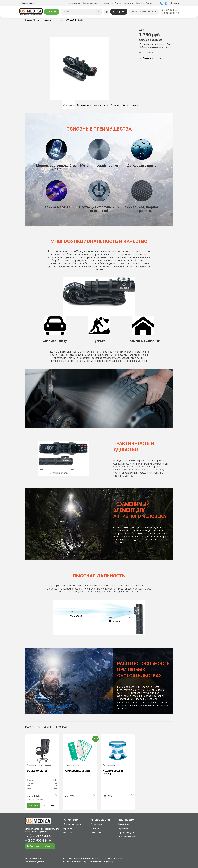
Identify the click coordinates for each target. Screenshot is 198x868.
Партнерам (123, 828)
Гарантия (68, 828)
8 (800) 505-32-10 (170, 13)
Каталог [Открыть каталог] (52, 12)
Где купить (128, 3)
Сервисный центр (126, 833)
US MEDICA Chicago (38, 771)
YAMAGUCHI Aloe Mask (78, 771)
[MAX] (162, 3)
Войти (174, 3)
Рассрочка (108, 3)
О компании (75, 3)
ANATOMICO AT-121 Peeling (114, 772)
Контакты (150, 3)
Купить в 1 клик (50, 806)
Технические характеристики (92, 105)
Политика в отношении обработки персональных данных (88, 862)
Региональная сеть (127, 837)
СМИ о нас (96, 833)
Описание (69, 105)
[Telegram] (166, 3)
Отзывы (115, 105)
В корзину (34, 806)
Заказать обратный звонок (144, 12)
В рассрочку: (36, 799)
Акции (118, 3)
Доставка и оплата (91, 3)
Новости (139, 3)
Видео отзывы (130, 105)
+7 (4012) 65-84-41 (170, 10)
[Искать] (99, 12)
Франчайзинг (124, 824)
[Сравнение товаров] (107, 12)
